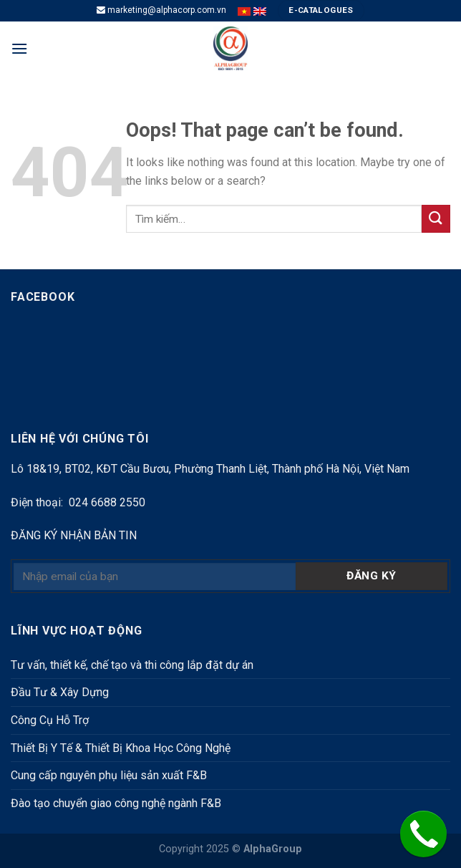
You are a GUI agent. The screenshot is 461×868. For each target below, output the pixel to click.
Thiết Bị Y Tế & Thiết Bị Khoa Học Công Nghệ (121, 748)
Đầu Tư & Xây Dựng (60, 692)
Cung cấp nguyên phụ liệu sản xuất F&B (109, 775)
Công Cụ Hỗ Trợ (50, 720)
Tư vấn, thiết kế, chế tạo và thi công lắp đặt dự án (132, 665)
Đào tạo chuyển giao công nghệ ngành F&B (116, 803)
